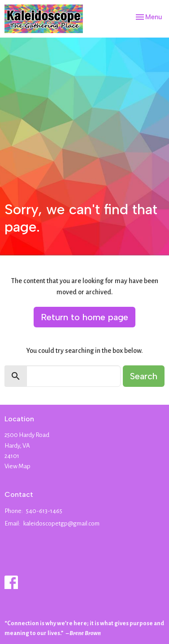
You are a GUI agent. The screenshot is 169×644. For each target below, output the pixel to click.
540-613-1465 (44, 511)
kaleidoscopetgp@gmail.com (61, 523)
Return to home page (84, 317)
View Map (17, 466)
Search (144, 376)
